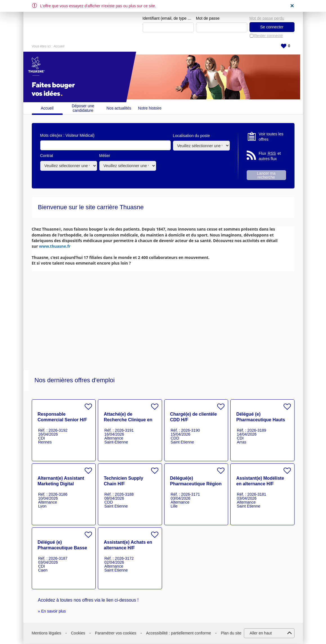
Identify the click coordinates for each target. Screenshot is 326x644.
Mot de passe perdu (267, 18)
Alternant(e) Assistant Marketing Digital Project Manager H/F (61, 484)
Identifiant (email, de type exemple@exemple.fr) (168, 19)
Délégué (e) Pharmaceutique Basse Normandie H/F (62, 548)
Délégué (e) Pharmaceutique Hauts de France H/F (261, 420)
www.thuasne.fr (55, 246)
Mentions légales (47, 633)
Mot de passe (208, 19)
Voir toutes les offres (271, 137)
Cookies (78, 633)
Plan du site (231, 633)
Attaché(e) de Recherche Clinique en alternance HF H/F (128, 420)
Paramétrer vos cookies (116, 633)
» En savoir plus (52, 611)
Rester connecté (269, 36)
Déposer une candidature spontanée (83, 108)
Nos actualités (119, 108)
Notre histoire (150, 108)
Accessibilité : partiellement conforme (178, 633)
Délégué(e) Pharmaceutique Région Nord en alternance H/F (196, 484)
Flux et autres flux (270, 156)
